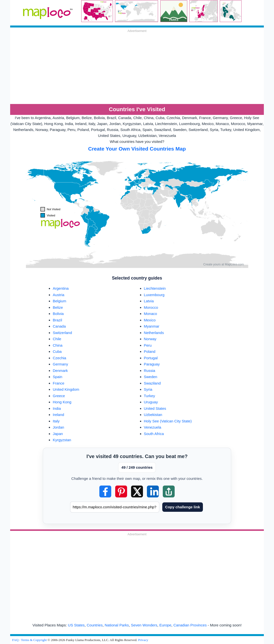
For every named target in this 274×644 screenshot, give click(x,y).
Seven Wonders (144, 625)
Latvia (149, 301)
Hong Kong (62, 402)
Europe (165, 625)
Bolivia (58, 314)
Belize (58, 307)
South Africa (154, 434)
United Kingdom (66, 389)
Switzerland (62, 333)
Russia (150, 371)
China (58, 345)
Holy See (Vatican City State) (168, 421)
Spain (57, 377)
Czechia (59, 358)
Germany (60, 364)
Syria (148, 389)
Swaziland (152, 383)
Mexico (150, 320)
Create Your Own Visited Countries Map (137, 149)
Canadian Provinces (190, 625)
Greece (59, 396)
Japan (58, 434)
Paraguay (152, 364)
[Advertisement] (137, 68)
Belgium (59, 301)
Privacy (143, 640)
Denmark (60, 371)
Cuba (57, 351)
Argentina (61, 288)
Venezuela (153, 427)
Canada (59, 326)
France (59, 383)
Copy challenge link (183, 507)
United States (155, 408)
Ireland (58, 415)
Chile (57, 339)
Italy (56, 421)
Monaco (151, 314)
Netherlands (154, 333)
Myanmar (152, 326)
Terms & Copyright (34, 640)
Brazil (57, 320)
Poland (150, 351)
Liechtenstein (155, 288)
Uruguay (151, 402)
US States (76, 625)
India (57, 408)
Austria (59, 295)
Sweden (151, 377)
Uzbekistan (153, 415)
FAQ (15, 640)
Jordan (58, 427)
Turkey (150, 396)
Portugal (151, 358)
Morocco (151, 307)
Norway (150, 339)
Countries (95, 625)
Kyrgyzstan (62, 440)
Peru (148, 345)
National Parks (117, 625)
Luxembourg (154, 295)
